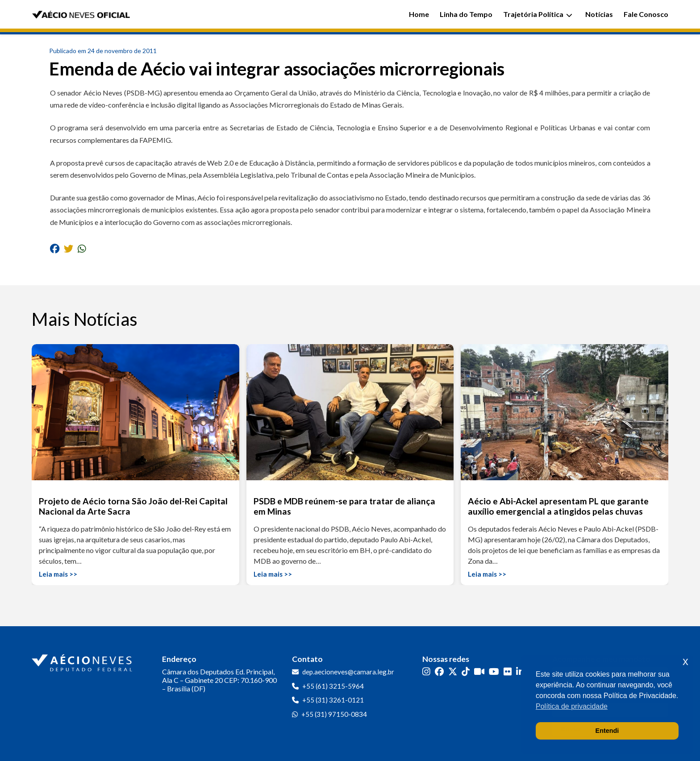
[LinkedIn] (520, 671)
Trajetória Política (538, 14)
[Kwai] (479, 671)
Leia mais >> (58, 574)
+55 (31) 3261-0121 (333, 700)
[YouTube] (494, 671)
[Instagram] (426, 671)
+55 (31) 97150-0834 (334, 714)
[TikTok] (466, 671)
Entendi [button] (607, 731)
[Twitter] (453, 671)
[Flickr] (508, 671)
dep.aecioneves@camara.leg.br (348, 672)
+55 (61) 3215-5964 (333, 686)
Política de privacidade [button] (572, 706)
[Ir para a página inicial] (83, 661)
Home (419, 14)
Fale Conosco (646, 14)
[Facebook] (439, 671)
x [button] (685, 661)
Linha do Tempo (466, 14)
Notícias (599, 14)
